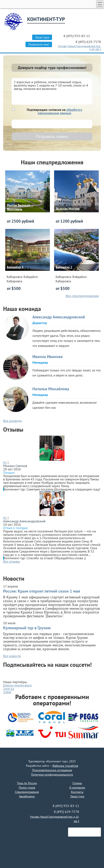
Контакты (77, 792)
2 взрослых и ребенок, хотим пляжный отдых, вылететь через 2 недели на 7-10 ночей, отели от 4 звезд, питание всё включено (52, 91)
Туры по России (27, 783)
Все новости (12, 656)
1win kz (9, 689)
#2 (5, 462)
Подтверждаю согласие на (55, 111)
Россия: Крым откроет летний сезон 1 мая (42, 591)
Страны (77, 783)
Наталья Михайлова (51, 389)
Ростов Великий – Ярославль (20, 207)
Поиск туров (27, 788)
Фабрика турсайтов (65, 766)
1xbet (7, 692)
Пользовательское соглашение (52, 770)
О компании (77, 788)
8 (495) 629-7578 (88, 42)
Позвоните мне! (39, 44)
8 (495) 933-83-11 (77, 36)
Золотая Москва (68, 209)
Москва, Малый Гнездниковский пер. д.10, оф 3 (79, 48)
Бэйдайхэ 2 (64, 267)
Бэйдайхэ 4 (15, 267)
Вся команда (12, 421)
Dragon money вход (17, 685)
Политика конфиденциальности (52, 775)
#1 (5, 518)
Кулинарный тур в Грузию (27, 628)
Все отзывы (11, 561)
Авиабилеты (27, 796)
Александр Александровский (59, 317)
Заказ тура (42, 37)
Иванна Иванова (48, 357)
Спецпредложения (27, 792)
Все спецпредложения (82, 296)
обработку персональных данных (60, 111)
